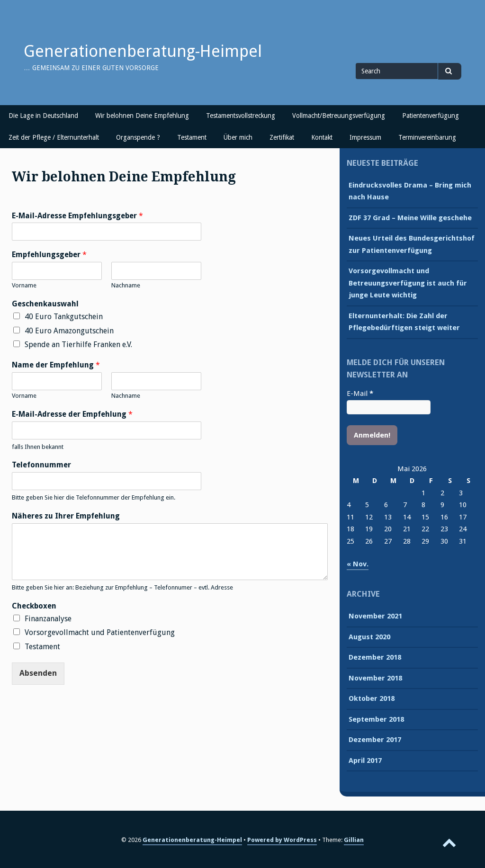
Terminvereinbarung (427, 137)
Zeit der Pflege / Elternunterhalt (54, 137)
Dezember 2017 (375, 740)
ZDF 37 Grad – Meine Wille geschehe (410, 218)
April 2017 (365, 761)
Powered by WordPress (282, 840)
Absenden (38, 673)
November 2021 (375, 616)
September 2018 (376, 719)
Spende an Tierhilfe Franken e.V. (78, 345)
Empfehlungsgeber (49, 255)
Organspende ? (138, 137)
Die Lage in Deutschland (43, 116)
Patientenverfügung (431, 116)
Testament (192, 137)
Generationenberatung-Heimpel (143, 51)
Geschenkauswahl (45, 304)
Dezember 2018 (375, 657)
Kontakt (322, 137)
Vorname (24, 285)
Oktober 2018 (372, 698)
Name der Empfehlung (56, 365)
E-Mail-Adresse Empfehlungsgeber (77, 216)
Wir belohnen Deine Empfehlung (142, 116)
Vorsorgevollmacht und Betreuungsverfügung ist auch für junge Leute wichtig (408, 283)
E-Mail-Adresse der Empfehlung (72, 414)
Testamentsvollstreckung (241, 116)
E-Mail (360, 394)
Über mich (238, 137)
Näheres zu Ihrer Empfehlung (66, 516)
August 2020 (369, 637)
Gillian (354, 840)
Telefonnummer (41, 465)
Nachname (126, 285)
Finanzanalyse (48, 619)
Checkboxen (34, 606)
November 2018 (375, 678)
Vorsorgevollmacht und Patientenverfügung (100, 632)
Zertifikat (282, 137)
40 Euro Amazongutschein (69, 331)
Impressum (365, 137)
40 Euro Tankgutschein (64, 317)
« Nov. (358, 564)
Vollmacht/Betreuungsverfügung (339, 116)
